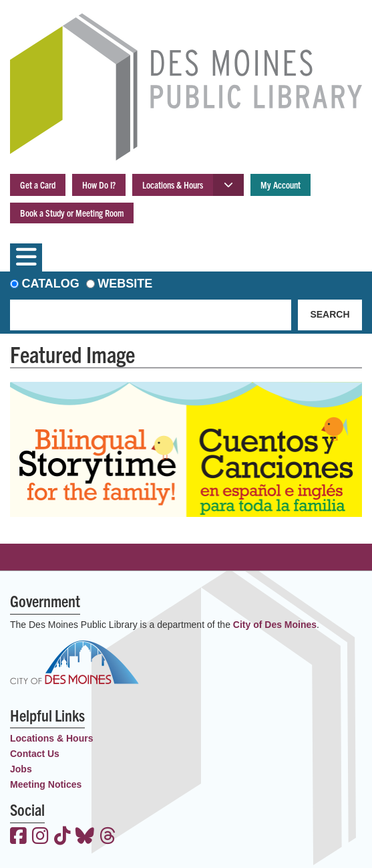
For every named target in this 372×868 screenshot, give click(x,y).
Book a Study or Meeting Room (72, 213)
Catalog (51, 284)
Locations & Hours (173, 185)
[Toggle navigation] (26, 257)
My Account (281, 185)
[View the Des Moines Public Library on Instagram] (40, 837)
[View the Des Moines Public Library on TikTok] (62, 837)
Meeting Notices (46, 784)
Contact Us (35, 754)
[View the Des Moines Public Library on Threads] (108, 837)
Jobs (21, 769)
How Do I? (99, 185)
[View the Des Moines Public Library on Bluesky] (85, 837)
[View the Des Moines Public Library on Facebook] (18, 837)
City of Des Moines (275, 625)
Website (125, 284)
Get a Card (38, 185)
